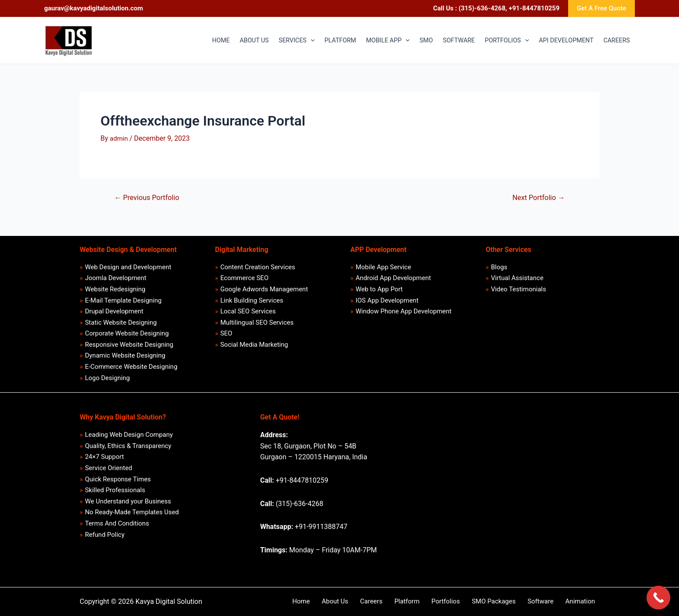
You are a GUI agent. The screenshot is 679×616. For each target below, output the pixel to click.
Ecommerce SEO (244, 274)
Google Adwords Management (264, 286)
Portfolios (466, 601)
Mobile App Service (384, 263)
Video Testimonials (519, 286)
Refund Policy (105, 539)
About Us (372, 601)
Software (550, 601)
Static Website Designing (121, 320)
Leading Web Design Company (129, 435)
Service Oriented (109, 470)
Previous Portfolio (149, 198)
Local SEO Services (248, 309)
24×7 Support (105, 458)
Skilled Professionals (115, 493)
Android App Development (394, 274)
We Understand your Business (128, 504)
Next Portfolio (537, 198)
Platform (433, 601)
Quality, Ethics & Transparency (128, 447)
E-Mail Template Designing (124, 297)
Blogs (499, 263)
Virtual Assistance (517, 274)
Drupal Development (115, 309)
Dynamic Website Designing (125, 355)
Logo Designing (108, 378)
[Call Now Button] (658, 598)
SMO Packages (509, 601)
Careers (403, 601)
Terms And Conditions (117, 527)
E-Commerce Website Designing (131, 366)
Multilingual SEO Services (257, 320)
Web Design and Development (128, 263)
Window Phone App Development (404, 309)
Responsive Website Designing (129, 343)
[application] (260, 41)
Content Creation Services (258, 263)
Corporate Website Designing (127, 332)
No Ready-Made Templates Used (132, 516)
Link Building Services (252, 297)
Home (343, 601)
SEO (226, 332)
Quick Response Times (118, 481)
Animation (585, 601)
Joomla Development (116, 274)
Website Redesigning (116, 286)
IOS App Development (387, 297)
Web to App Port (380, 286)
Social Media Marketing (254, 343)
